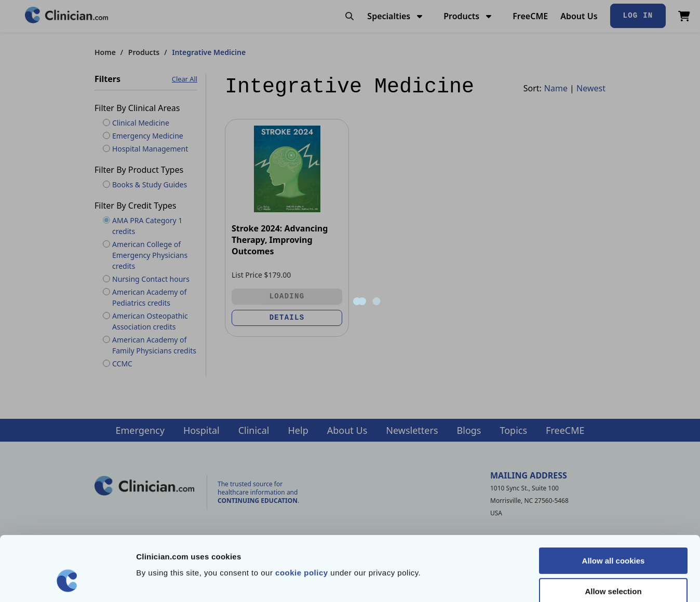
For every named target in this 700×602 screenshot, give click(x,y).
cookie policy (302, 517)
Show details (545, 582)
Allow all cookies (614, 505)
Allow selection (613, 536)
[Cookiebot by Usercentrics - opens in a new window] (67, 582)
